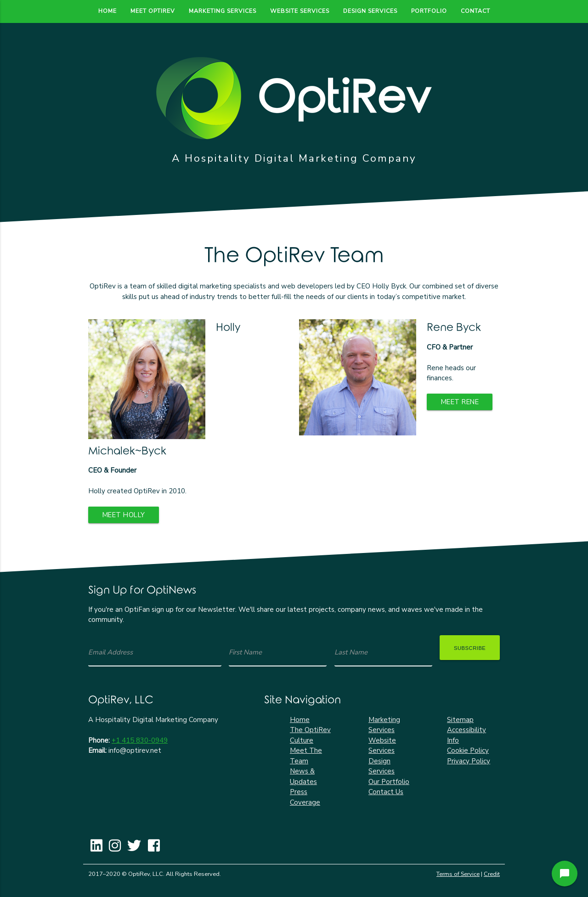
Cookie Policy (468, 750)
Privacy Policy (469, 761)
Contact (475, 11)
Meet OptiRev (153, 11)
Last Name (351, 652)
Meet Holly (125, 515)
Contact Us (386, 792)
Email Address (110, 652)
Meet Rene (461, 402)
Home (107, 11)
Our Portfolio (389, 782)
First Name (245, 652)
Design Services (370, 11)
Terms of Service (458, 874)
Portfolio (429, 11)
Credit (492, 874)
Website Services (300, 11)
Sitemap (460, 720)
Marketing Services (223, 11)
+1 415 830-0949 (140, 740)
